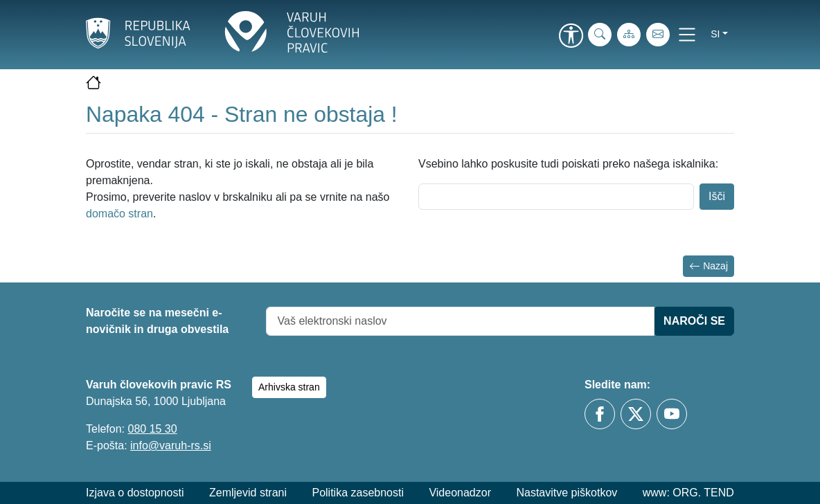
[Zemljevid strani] (629, 35)
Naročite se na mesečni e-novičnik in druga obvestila (157, 321)
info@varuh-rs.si (171, 445)
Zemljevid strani (248, 493)
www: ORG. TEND (688, 493)
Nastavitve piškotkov (567, 493)
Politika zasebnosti (358, 493)
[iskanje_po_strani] (600, 35)
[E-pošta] (658, 35)
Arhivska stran (289, 387)
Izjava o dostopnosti (135, 493)
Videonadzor (460, 493)
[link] (571, 37)
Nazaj (708, 266)
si (715, 34)
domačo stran (119, 214)
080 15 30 (152, 429)
